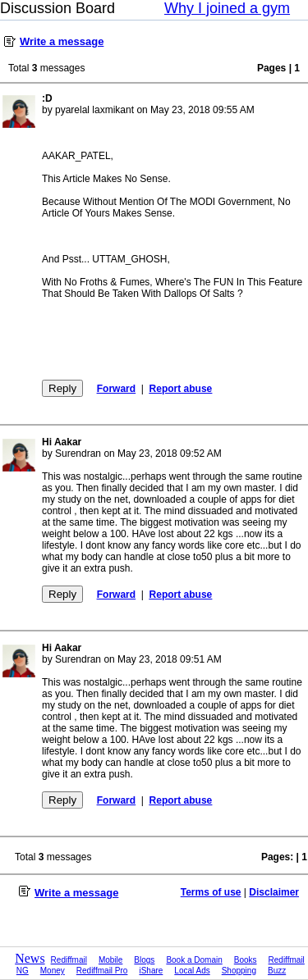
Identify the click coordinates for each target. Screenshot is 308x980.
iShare (151, 971)
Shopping (239, 971)
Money (53, 971)
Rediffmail (69, 960)
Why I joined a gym (227, 8)
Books (246, 960)
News (30, 958)
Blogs (144, 960)
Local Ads (192, 971)
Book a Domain (194, 960)
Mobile (110, 960)
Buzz (277, 971)
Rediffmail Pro (102, 971)
